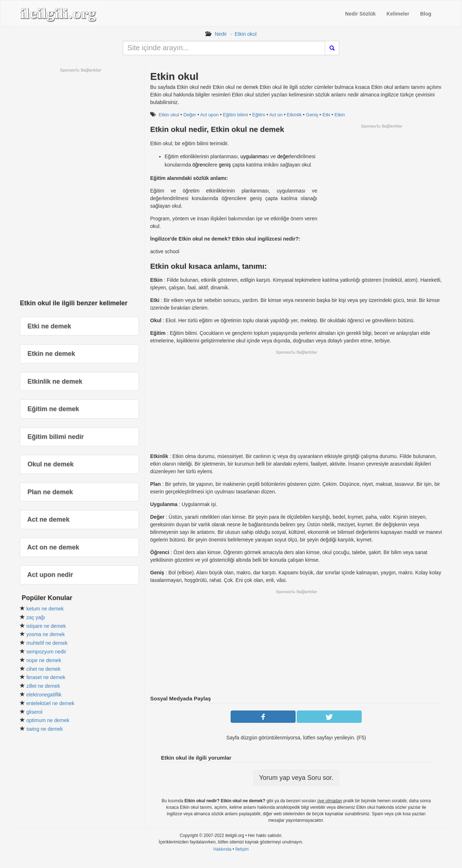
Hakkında (222, 849)
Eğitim (259, 115)
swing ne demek (45, 729)
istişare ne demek (46, 626)
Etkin (340, 115)
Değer (190, 115)
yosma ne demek (46, 634)
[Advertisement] (382, 180)
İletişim (242, 849)
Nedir (221, 34)
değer (284, 156)
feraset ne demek (46, 677)
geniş (225, 165)
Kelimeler (398, 14)
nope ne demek (44, 660)
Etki (326, 115)
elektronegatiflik (44, 695)
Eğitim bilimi (236, 115)
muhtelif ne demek (47, 643)
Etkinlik (294, 115)
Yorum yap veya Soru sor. (296, 778)
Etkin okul (246, 34)
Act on (276, 115)
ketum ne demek (45, 609)
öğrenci (201, 165)
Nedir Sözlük (360, 14)
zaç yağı (36, 617)
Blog (426, 14)
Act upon (209, 115)
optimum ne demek (48, 720)
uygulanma (253, 156)
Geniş (312, 115)
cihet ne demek (43, 669)
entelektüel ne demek (50, 703)
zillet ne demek (43, 686)
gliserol (34, 712)
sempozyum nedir (46, 652)
